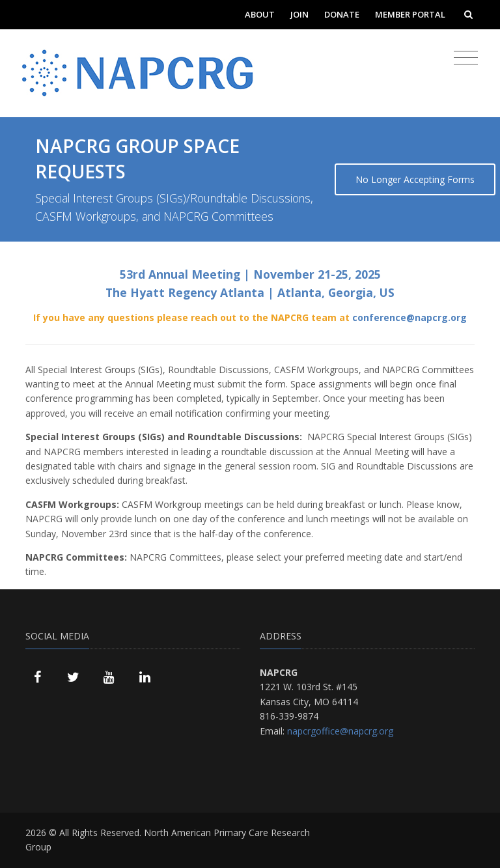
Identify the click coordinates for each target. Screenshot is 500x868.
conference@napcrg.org (410, 317)
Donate (342, 14)
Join (299, 14)
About (260, 14)
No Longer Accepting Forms (415, 179)
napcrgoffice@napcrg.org (340, 731)
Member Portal (410, 14)
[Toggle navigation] (466, 58)
